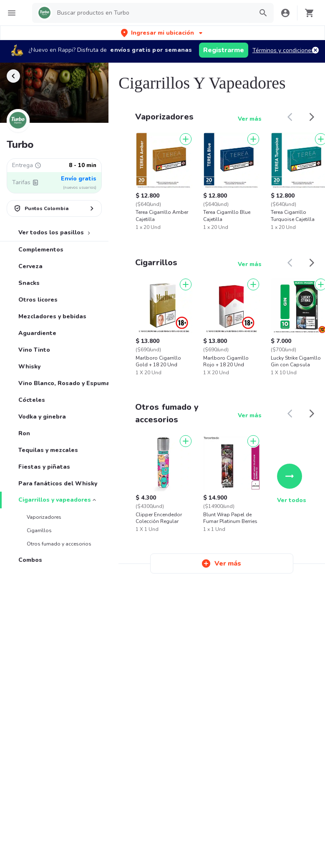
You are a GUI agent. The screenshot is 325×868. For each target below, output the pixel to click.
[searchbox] (152, 13)
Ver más (250, 119)
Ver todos (292, 484)
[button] (162, 33)
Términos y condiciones (283, 50)
